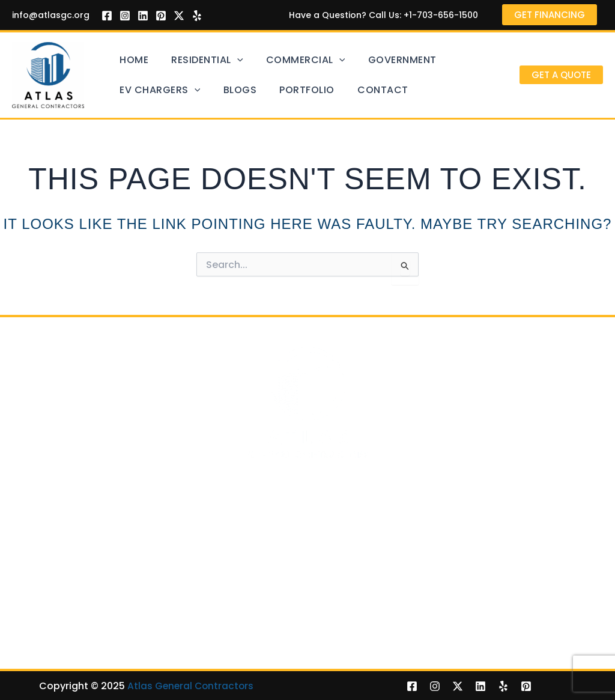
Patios (441, 580)
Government (364, 60)
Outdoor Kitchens (467, 647)
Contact (344, 90)
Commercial (278, 60)
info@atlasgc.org (51, 15)
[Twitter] (179, 16)
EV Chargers (154, 90)
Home (129, 60)
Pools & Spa (40, 597)
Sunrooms (450, 631)
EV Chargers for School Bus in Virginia (307, 647)
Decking (31, 580)
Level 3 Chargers (258, 614)
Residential (191, 60)
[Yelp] (197, 16)
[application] (221, 60)
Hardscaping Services (477, 614)
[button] (561, 75)
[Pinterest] (161, 16)
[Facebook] (107, 16)
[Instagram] (125, 16)
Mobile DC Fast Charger (275, 631)
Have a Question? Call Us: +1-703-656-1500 (381, 15)
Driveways (36, 614)
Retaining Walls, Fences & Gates (88, 631)
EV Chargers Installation (277, 580)
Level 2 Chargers (258, 597)
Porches (444, 597)
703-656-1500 (385, 472)
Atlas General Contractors (191, 685)
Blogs (223, 90)
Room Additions (50, 647)
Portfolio (280, 90)
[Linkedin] (143, 16)
